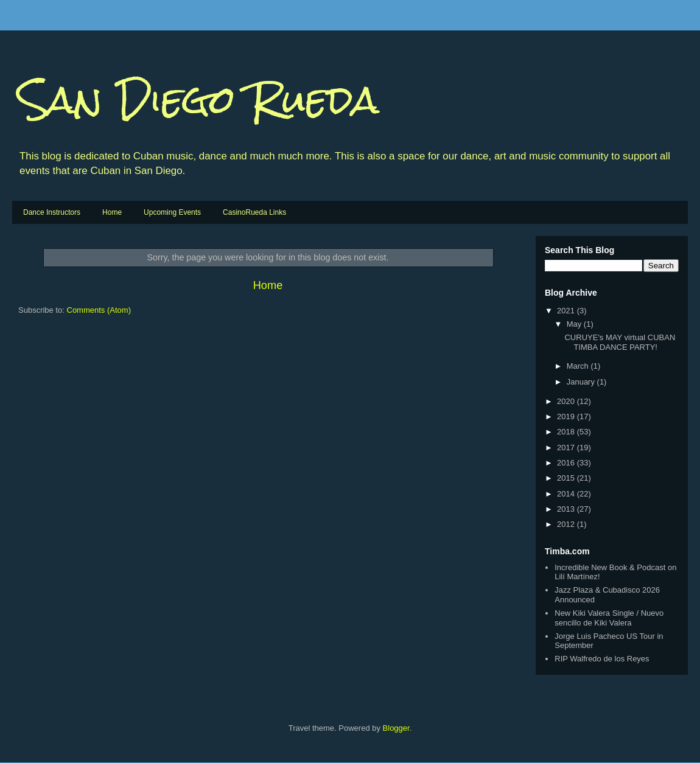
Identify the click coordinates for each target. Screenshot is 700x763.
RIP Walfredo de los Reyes (602, 659)
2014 (567, 494)
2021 (567, 311)
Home (112, 212)
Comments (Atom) (99, 310)
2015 (567, 478)
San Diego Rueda (199, 99)
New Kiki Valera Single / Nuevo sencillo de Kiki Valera (609, 618)
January (582, 382)
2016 (567, 463)
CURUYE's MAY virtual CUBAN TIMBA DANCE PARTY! (620, 342)
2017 (567, 448)
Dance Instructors (52, 212)
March (579, 366)
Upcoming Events (172, 212)
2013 (567, 509)
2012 (567, 524)
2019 (567, 416)
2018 (567, 432)
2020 (567, 401)
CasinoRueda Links (254, 212)
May (575, 324)
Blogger (396, 728)
